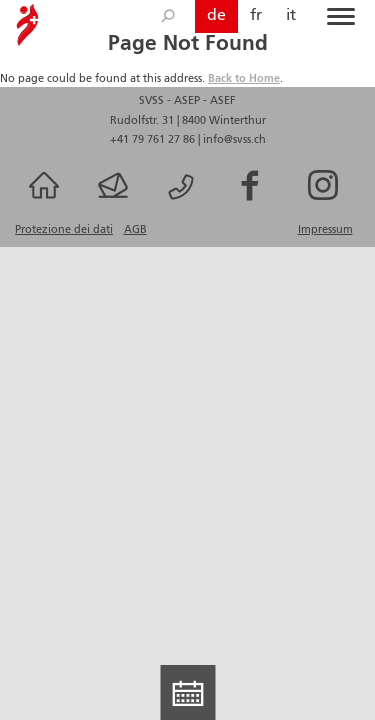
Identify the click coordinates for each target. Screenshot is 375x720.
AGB (135, 230)
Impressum (325, 230)
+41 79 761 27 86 (154, 140)
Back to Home (244, 79)
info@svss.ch (234, 140)
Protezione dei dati (64, 230)
